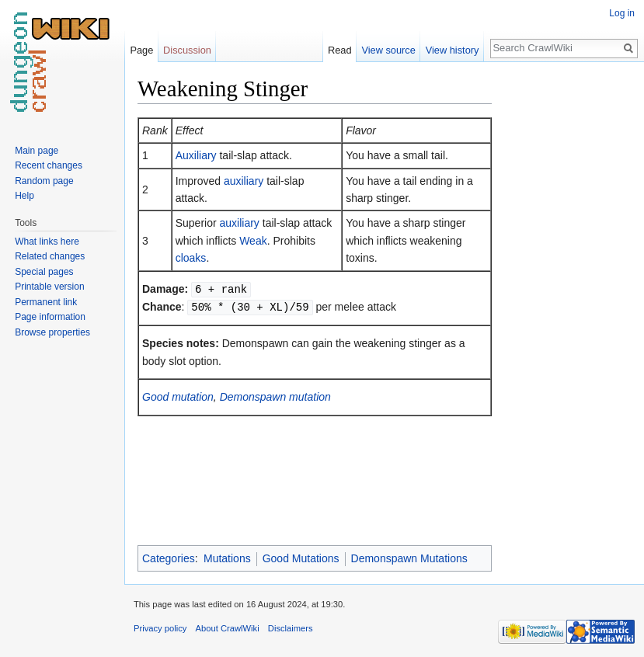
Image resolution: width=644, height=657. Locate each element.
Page (141, 50)
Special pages (44, 272)
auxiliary (244, 181)
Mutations (227, 558)
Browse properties (52, 332)
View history (453, 50)
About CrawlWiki (228, 628)
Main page (37, 151)
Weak (253, 241)
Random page (44, 181)
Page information (50, 317)
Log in (622, 13)
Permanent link (46, 302)
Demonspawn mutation (275, 395)
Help (24, 196)
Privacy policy (160, 628)
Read (340, 50)
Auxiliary (196, 155)
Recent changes (49, 165)
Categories (169, 558)
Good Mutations (301, 558)
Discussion (187, 50)
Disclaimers (291, 628)
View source (388, 50)
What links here (47, 242)
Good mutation (178, 395)
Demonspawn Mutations (409, 558)
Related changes (50, 256)
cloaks (191, 258)
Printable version (49, 287)
